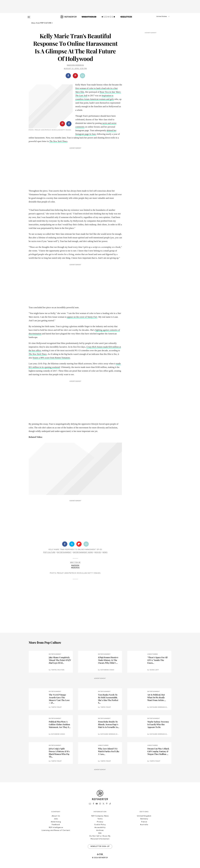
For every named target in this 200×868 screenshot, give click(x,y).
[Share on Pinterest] (75, 76)
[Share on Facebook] (68, 76)
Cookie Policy (100, 825)
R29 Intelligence (56, 828)
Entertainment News (83, 552)
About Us (56, 816)
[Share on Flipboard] (79, 544)
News (105, 552)
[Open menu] (29, 16)
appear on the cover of (82, 317)
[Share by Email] (82, 76)
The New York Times (38, 354)
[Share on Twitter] (72, 544)
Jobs (56, 819)
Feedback (56, 825)
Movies (98, 552)
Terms (100, 819)
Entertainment (64, 552)
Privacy (100, 822)
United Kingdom (144, 816)
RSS (100, 833)
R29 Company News (100, 816)
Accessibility (100, 828)
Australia (144, 825)
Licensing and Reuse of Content (56, 830)
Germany (144, 819)
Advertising (56, 822)
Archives (100, 830)
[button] (158, 19)
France (144, 822)
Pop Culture (49, 552)
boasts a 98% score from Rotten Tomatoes (51, 358)
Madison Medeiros (75, 65)
